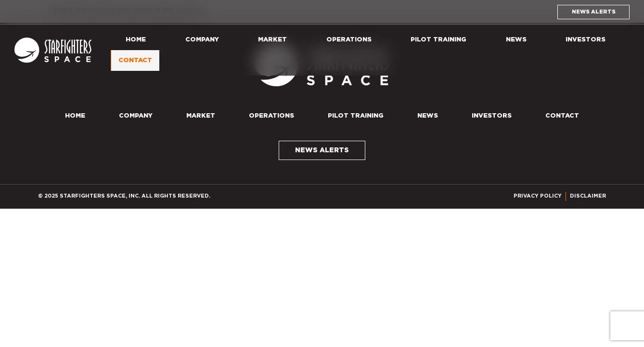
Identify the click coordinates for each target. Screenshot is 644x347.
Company (202, 40)
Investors (586, 40)
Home (136, 40)
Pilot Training (438, 40)
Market (272, 40)
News (516, 40)
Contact (138, 60)
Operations (349, 40)
